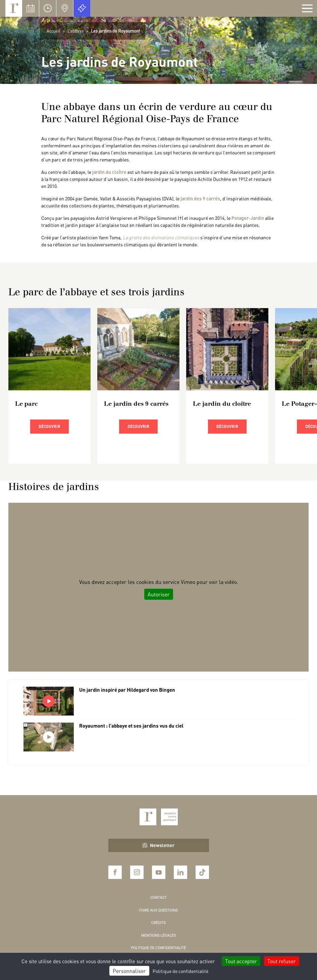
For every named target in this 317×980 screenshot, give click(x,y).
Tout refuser (282, 961)
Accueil (54, 31)
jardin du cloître (109, 172)
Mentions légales (158, 936)
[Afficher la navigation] (307, 8)
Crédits (158, 923)
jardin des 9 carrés (200, 198)
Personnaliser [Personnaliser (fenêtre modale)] (129, 971)
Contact (158, 898)
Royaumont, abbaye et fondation (14, 8)
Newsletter (158, 845)
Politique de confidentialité (159, 948)
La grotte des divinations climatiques (161, 237)
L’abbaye (76, 31)
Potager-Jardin (248, 218)
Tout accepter (241, 961)
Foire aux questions (158, 910)
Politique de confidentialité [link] (180, 971)
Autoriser (159, 594)
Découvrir (49, 426)
